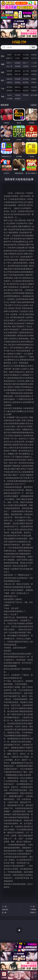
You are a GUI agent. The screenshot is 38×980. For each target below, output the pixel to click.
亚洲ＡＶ (9, 63)
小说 (3, 88)
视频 (3, 64)
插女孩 (9, 95)
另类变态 (34, 74)
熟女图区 (26, 82)
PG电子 (9, 55)
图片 (3, 80)
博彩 (3, 56)
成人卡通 (26, 71)
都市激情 (9, 87)
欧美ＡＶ (26, 63)
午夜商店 (18, 95)
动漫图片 (34, 79)
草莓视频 (26, 95)
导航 (3, 97)
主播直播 (26, 66)
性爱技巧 (34, 90)
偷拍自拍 (18, 71)
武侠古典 (34, 87)
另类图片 (34, 82)
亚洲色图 (18, 79)
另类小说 (18, 90)
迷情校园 (9, 90)
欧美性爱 (34, 71)
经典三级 (18, 74)
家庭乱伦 (18, 87)
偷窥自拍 (9, 79)
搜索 (33, 47)
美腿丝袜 (9, 82)
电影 (3, 72)
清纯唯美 (18, 82)
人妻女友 (26, 87)
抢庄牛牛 (34, 58)
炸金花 (18, 58)
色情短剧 (18, 99)
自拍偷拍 (18, 63)
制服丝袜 (9, 74)
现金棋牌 (26, 58)
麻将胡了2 (9, 58)
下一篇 (33, 910)
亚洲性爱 (9, 71)
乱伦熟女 (26, 74)
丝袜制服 (18, 66)
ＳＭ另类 (34, 66)
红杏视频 (9, 99)
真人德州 (18, 55)
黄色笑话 (26, 90)
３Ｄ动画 (34, 63)
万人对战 (26, 55)
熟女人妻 (9, 66)
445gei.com (19, 42)
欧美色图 (26, 79)
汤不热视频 (34, 95)
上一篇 (5, 910)
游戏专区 (34, 55)
